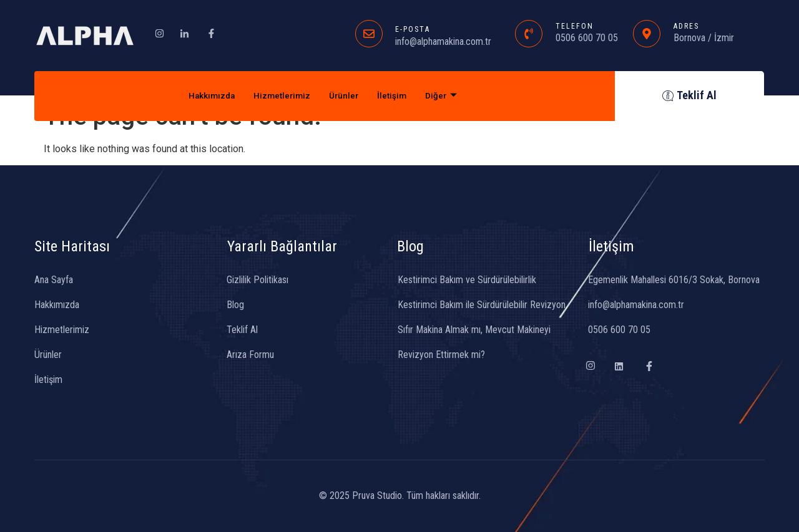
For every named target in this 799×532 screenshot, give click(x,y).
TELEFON (575, 26)
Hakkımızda (205, 96)
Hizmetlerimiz (280, 96)
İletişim (397, 96)
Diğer (449, 96)
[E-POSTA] (369, 34)
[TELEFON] (529, 34)
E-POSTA (413, 29)
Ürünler (346, 96)
